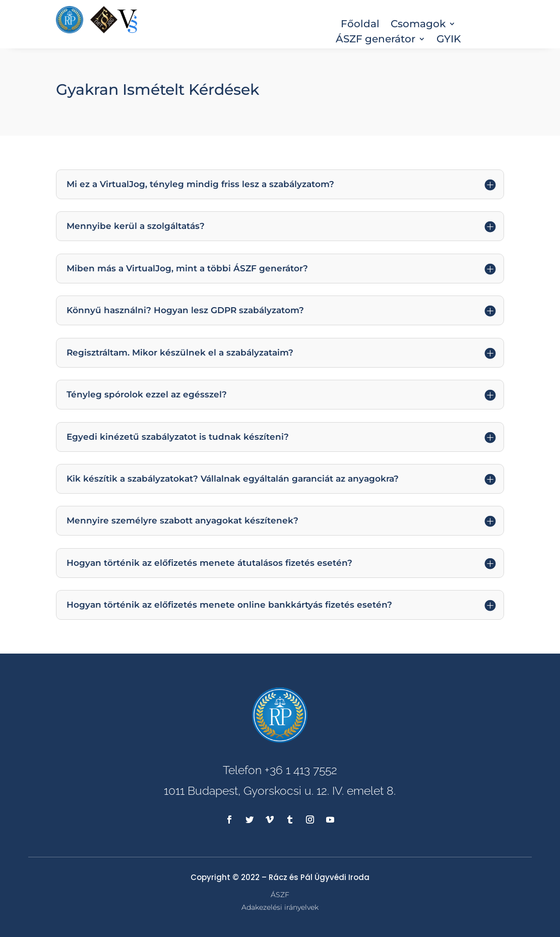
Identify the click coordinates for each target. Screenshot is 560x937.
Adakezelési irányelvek (280, 907)
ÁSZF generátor (376, 40)
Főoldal (360, 25)
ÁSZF (280, 895)
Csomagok (418, 25)
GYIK (449, 40)
